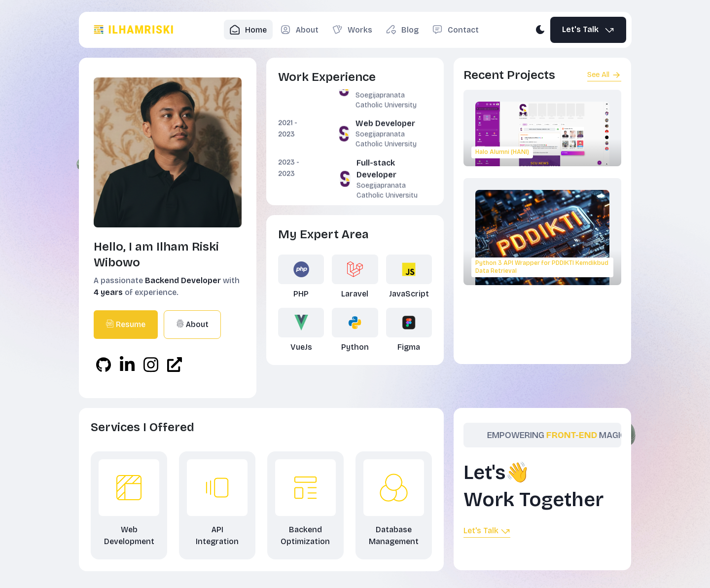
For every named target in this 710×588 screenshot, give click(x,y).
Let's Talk (589, 30)
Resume (126, 324)
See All (604, 75)
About (192, 324)
